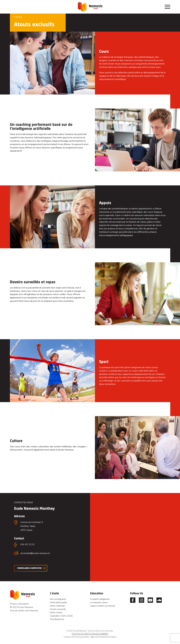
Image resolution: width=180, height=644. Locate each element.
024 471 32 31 (27, 544)
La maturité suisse (99, 602)
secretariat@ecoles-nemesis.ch (35, 553)
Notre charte (56, 613)
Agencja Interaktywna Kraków (103, 637)
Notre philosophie (58, 602)
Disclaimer (24, 604)
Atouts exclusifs (58, 609)
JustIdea (85, 637)
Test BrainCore (57, 619)
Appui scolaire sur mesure (103, 606)
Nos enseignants (58, 599)
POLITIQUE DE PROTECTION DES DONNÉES (90, 634)
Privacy (13, 604)
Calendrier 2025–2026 (61, 616)
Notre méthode (57, 606)
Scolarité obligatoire (100, 599)
